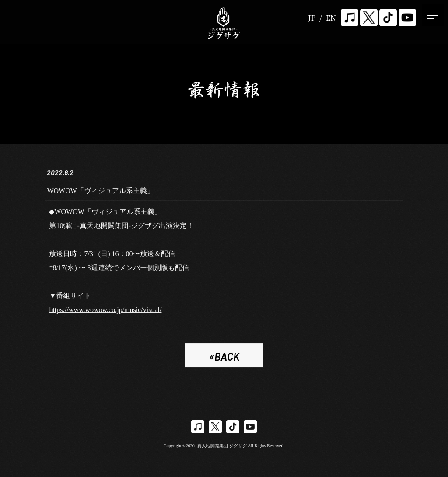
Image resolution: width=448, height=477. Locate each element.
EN (331, 18)
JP (312, 18)
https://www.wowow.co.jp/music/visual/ (105, 311)
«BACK (224, 358)
